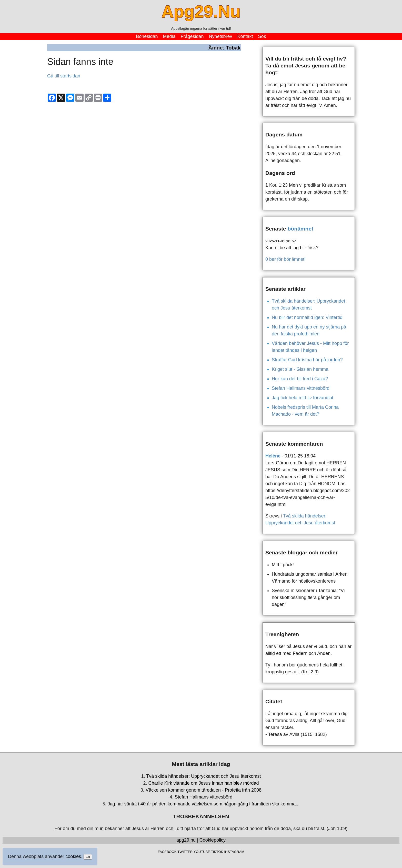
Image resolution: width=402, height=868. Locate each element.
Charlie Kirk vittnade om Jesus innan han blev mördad (203, 783)
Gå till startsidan (64, 76)
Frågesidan (192, 36)
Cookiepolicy (213, 840)
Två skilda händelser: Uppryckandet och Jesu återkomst (203, 776)
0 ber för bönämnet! (285, 259)
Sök (262, 36)
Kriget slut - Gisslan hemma (300, 369)
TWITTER (185, 852)
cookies (73, 856)
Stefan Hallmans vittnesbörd (301, 388)
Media (169, 36)
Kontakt (245, 36)
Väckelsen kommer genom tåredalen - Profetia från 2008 (204, 790)
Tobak (233, 48)
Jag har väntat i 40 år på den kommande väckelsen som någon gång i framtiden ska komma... (204, 804)
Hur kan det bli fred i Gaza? (300, 379)
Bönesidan (147, 36)
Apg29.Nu (201, 12)
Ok (88, 857)
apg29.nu (186, 840)
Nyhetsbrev (221, 36)
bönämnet (301, 229)
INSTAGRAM (234, 852)
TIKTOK (217, 852)
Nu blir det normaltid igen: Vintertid (307, 317)
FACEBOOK (167, 852)
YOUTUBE (202, 852)
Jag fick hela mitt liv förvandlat (303, 398)
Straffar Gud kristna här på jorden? (307, 360)
